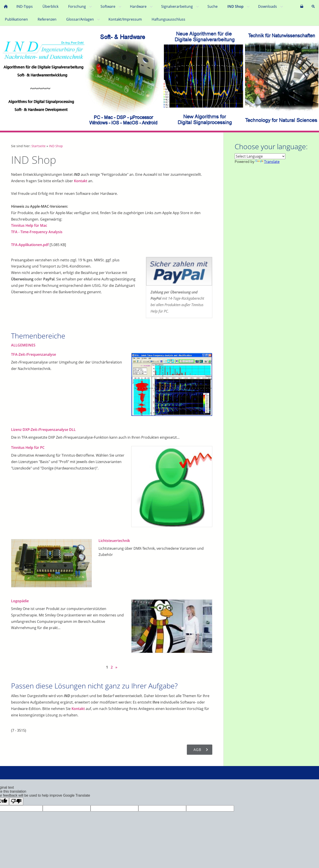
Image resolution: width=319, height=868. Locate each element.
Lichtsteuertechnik (114, 541)
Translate (267, 162)
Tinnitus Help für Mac (29, 225)
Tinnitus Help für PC (28, 448)
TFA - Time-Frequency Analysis (37, 232)
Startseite (39, 146)
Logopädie (20, 601)
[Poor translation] (16, 801)
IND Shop (56, 146)
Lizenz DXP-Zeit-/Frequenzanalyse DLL (43, 430)
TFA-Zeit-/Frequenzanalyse (34, 354)
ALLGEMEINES (23, 345)
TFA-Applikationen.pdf (30, 245)
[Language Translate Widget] (260, 156)
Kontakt (81, 181)
